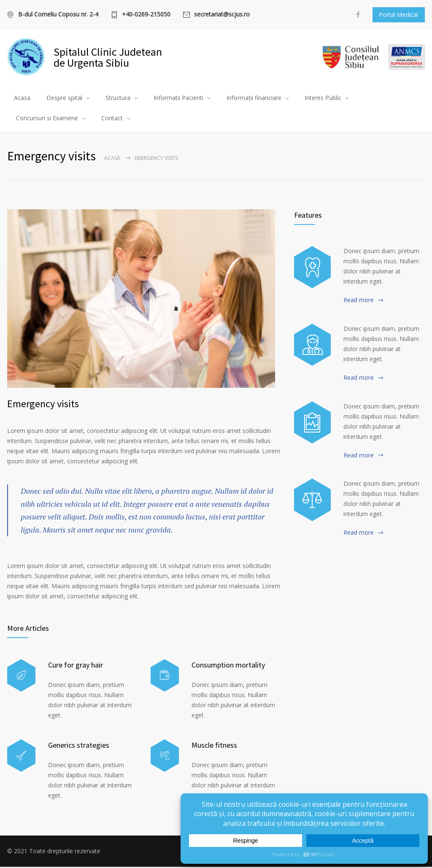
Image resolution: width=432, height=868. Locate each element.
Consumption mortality (228, 666)
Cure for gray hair (76, 666)
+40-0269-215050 (146, 15)
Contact (112, 119)
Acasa (22, 99)
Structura (118, 99)
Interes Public (323, 99)
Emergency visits (43, 405)
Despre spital (64, 99)
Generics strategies (79, 746)
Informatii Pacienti (178, 99)
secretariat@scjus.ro (222, 15)
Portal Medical (398, 15)
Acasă (112, 159)
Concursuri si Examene (47, 119)
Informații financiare (254, 99)
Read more (359, 301)
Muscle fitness (214, 746)
